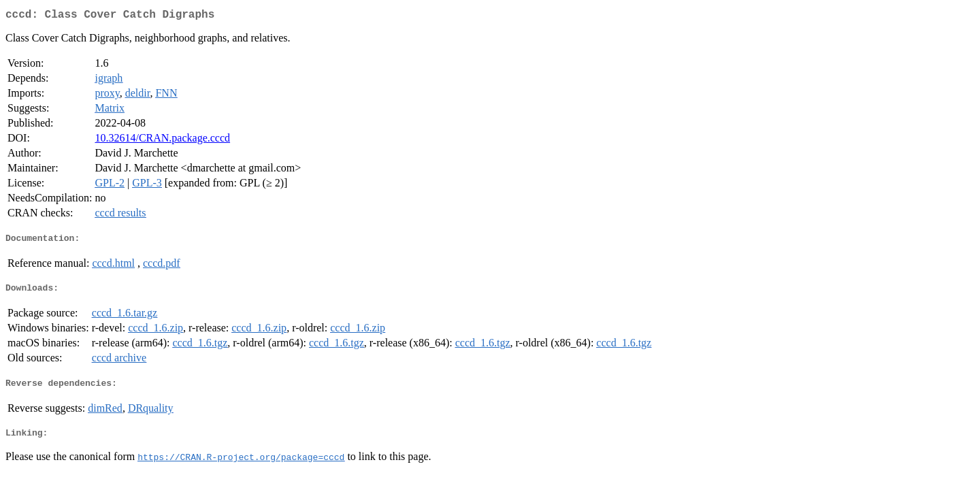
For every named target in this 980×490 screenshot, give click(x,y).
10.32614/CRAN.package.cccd (162, 141)
